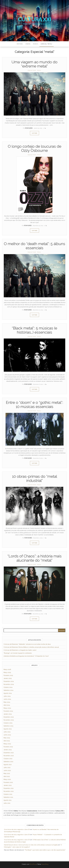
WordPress (33, 864)
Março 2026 (7, 669)
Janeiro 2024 (8, 714)
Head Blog (45, 864)
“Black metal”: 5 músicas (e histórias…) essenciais (34, 330)
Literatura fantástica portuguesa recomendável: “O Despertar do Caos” (26, 656)
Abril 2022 (7, 776)
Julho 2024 (7, 696)
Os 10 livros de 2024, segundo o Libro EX (17, 829)
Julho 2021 (7, 803)
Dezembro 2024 (9, 681)
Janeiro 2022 (8, 785)
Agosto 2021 (8, 800)
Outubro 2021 (8, 794)
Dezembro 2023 (9, 717)
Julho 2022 (7, 768)
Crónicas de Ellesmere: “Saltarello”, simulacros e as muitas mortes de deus (27, 644)
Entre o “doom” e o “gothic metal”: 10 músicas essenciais (34, 405)
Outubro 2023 (8, 723)
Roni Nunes (29, 128)
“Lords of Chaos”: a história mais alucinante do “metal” (34, 558)
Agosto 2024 (8, 693)
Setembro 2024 (8, 690)
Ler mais (34, 133)
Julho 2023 (7, 732)
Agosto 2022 (8, 765)
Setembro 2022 (8, 762)
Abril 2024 (7, 705)
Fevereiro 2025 (8, 675)
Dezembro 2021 (9, 788)
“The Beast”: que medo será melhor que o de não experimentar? (45, 850)
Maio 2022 (7, 773)
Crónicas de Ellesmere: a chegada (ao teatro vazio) (20, 650)
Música (36, 44)
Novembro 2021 (9, 791)
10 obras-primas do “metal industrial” (35, 478)
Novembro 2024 (9, 684)
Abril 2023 (7, 741)
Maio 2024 (7, 702)
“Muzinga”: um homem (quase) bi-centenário (18, 653)
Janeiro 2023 (8, 750)
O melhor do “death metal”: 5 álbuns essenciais (34, 246)
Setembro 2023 (8, 726)
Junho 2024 (7, 699)
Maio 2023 (7, 738)
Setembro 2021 (8, 797)
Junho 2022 (7, 770)
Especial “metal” (47, 44)
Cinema (28, 44)
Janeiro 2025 (8, 678)
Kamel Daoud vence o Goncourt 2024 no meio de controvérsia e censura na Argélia (31, 845)
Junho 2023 (7, 735)
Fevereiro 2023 (8, 747)
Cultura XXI (35, 19)
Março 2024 (7, 708)
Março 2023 (7, 744)
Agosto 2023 (8, 729)
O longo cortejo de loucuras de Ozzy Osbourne (35, 148)
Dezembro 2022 (9, 753)
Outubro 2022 (8, 759)
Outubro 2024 (8, 687)
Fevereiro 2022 (8, 782)
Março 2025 (7, 672)
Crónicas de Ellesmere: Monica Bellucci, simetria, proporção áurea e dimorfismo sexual (31, 647)
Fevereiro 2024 (8, 711)
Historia (20, 44)
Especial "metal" (32, 70)
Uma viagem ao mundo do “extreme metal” (34, 64)
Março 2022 (7, 779)
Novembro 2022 (9, 756)
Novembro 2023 (9, 720)
